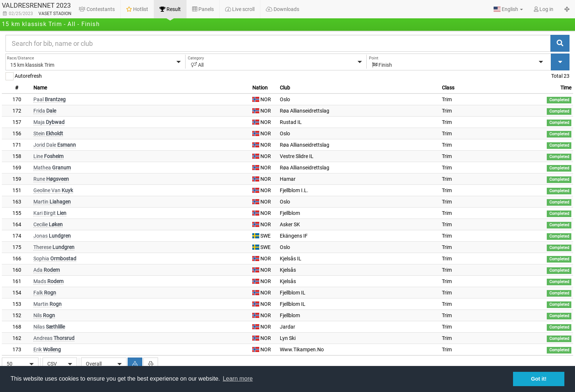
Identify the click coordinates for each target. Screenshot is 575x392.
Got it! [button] (539, 379)
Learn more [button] (238, 379)
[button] (508, 9)
